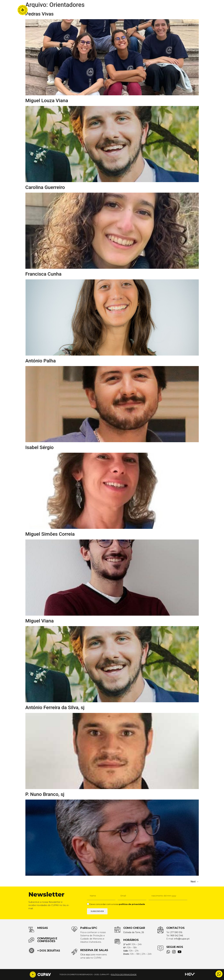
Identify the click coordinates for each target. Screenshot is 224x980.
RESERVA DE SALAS (94, 950)
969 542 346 (177, 936)
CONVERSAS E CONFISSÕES (47, 940)
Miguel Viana (40, 621)
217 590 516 (176, 932)
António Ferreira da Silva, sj (55, 707)
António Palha (41, 361)
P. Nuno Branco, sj (45, 794)
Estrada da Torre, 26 (134, 932)
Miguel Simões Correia (50, 534)
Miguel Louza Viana (47, 100)
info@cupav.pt (182, 939)
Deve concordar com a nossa (117, 904)
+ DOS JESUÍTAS (49, 951)
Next (195, 882)
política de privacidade (132, 904)
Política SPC (89, 928)
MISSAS (43, 928)
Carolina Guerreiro (45, 187)
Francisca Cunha (43, 274)
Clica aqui (85, 955)
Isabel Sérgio (40, 447)
